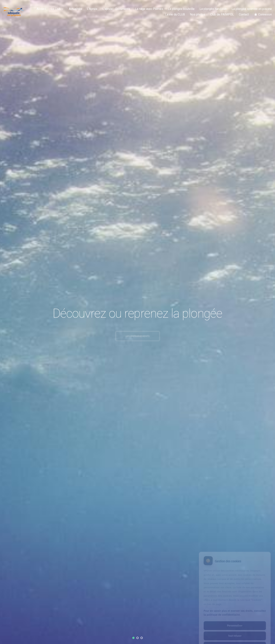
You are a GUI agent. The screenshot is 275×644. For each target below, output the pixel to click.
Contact (244, 14)
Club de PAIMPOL (222, 14)
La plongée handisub (213, 9)
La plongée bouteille (181, 9)
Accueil (41, 9)
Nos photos (198, 14)
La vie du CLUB (175, 14)
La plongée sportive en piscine (252, 9)
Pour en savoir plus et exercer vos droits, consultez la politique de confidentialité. (235, 597)
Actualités (75, 9)
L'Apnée (92, 9)
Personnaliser (235, 610)
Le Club (56, 9)
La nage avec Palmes (149, 9)
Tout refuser (235, 621)
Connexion (263, 14)
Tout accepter (235, 631)
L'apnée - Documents (116, 9)
